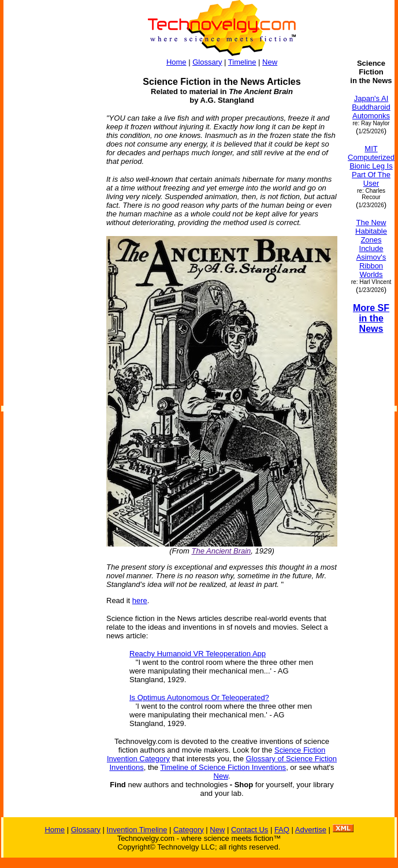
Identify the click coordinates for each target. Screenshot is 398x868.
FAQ (282, 830)
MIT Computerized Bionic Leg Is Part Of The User (371, 166)
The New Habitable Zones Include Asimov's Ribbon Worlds (371, 248)
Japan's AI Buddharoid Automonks (371, 107)
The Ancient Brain (221, 551)
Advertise (311, 830)
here (140, 601)
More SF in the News (371, 318)
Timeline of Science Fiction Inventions (223, 767)
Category (189, 830)
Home (176, 62)
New (270, 62)
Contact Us (250, 830)
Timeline (242, 62)
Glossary (207, 62)
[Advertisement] (50, 232)
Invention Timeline (137, 830)
